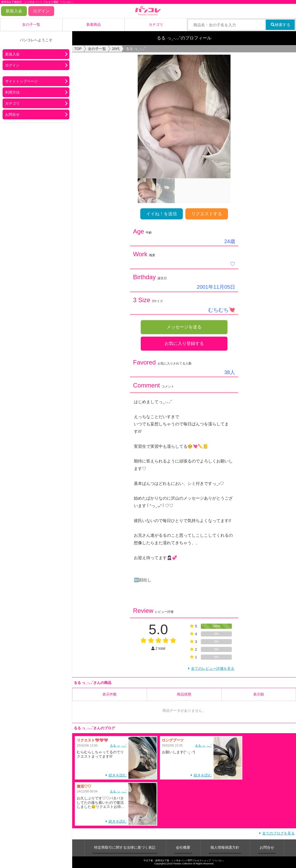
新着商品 (94, 24)
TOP (78, 49)
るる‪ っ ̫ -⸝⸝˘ (118, 746)
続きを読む (118, 775)
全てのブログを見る (278, 833)
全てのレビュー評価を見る (213, 668)
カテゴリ (156, 24)
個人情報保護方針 (225, 847)
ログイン (41, 11)
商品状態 (184, 694)
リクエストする (207, 214)
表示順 (259, 694)
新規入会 (14, 11)
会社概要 (183, 847)
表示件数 (110, 694)
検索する (280, 25)
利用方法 (12, 92)
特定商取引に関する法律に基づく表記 (125, 847)
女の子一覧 (31, 24)
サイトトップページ (21, 81)
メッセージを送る (184, 327)
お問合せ (12, 114)
